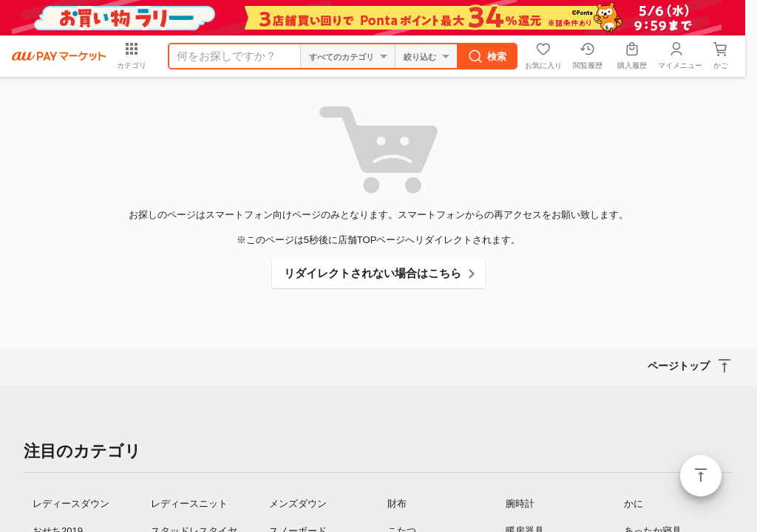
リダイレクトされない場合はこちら (373, 273)
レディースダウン (71, 504)
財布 (397, 504)
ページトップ (701, 476)
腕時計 (520, 504)
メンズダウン (298, 504)
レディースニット (189, 504)
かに (634, 504)
